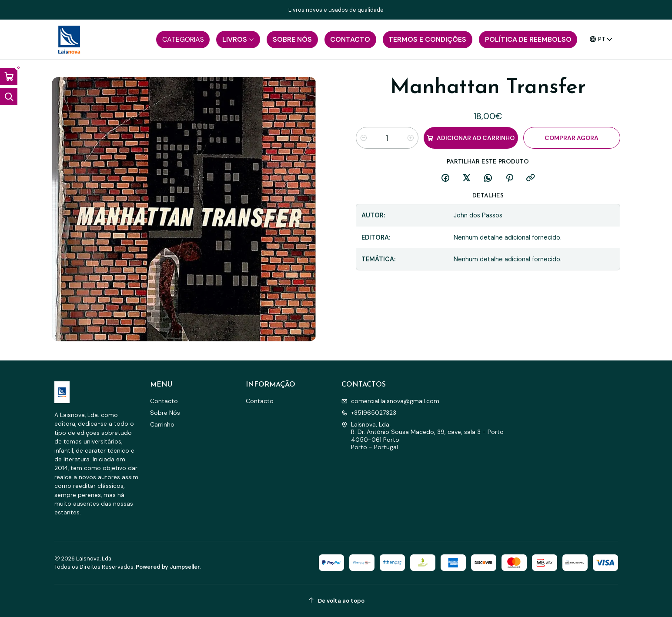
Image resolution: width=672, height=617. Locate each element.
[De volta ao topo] (336, 601)
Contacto (164, 401)
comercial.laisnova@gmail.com (390, 401)
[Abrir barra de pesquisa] (9, 97)
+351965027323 (369, 413)
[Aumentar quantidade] (411, 138)
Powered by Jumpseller (168, 567)
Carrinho (162, 424)
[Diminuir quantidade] (364, 138)
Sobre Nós (165, 413)
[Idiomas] (601, 39)
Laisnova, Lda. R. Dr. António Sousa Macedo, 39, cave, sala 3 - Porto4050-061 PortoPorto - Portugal (423, 436)
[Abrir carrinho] (9, 77)
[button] (183, 40)
